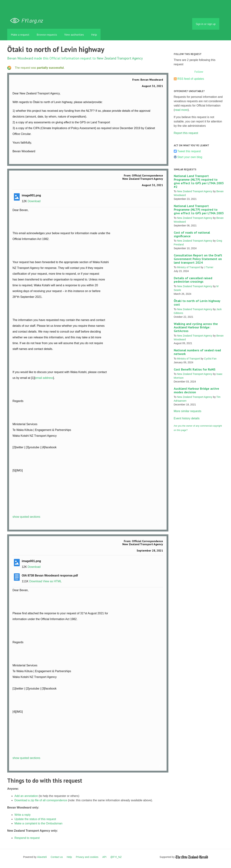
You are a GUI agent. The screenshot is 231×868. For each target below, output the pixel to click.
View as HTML (52, 581)
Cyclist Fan (210, 359)
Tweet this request (189, 151)
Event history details (187, 418)
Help (94, 35)
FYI (28, 21)
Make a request (20, 35)
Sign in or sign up (206, 24)
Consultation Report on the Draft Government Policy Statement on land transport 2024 (198, 259)
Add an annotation (26, 796)
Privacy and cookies (87, 857)
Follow (199, 72)
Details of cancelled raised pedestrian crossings (193, 280)
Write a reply (23, 815)
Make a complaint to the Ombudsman (38, 823)
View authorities (74, 35)
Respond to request (27, 838)
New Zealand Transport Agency (120, 58)
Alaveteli (42, 857)
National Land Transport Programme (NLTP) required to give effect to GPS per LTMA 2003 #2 (199, 181)
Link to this (161, 159)
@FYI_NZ (116, 857)
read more (181, 110)
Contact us (57, 857)
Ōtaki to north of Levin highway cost (197, 303)
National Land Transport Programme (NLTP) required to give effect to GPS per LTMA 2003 (199, 209)
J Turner (209, 267)
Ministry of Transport (188, 267)
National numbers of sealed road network (197, 352)
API (104, 857)
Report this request (186, 133)
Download (34, 201)
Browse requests (47, 35)
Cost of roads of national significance (192, 234)
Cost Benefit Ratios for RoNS (195, 369)
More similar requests (188, 411)
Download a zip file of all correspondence (41, 800)
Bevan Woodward (20, 58)
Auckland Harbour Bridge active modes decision (196, 390)
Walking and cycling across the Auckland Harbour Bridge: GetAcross (196, 327)
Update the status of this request (35, 819)
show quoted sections (26, 517)
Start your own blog (190, 157)
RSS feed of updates (191, 79)
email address (44, 378)
